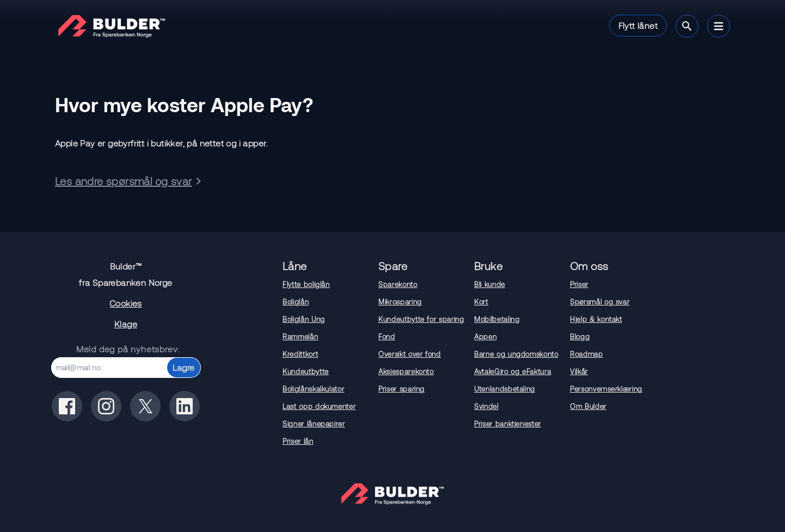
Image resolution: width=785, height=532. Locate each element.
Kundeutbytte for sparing (421, 319)
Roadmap (587, 354)
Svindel (486, 406)
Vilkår (579, 371)
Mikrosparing (400, 302)
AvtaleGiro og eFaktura (513, 371)
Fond (387, 337)
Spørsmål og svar (600, 302)
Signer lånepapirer (314, 424)
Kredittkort (300, 354)
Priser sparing (401, 389)
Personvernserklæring (606, 389)
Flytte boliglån (306, 284)
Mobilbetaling (497, 319)
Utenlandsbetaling (505, 389)
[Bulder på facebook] (67, 406)
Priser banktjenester (508, 424)
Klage (126, 324)
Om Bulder (588, 406)
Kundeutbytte (306, 371)
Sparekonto (398, 284)
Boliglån (296, 302)
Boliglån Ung (304, 319)
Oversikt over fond (410, 354)
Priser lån (298, 441)
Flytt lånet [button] (638, 25)
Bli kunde (490, 284)
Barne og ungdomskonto (516, 354)
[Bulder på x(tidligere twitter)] (145, 406)
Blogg (580, 337)
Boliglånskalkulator (313, 389)
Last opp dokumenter (319, 406)
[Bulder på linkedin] (185, 406)
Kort (481, 302)
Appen (485, 337)
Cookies (126, 303)
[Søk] (687, 26)
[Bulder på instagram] (106, 406)
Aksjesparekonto (406, 371)
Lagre (184, 367)
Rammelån (300, 337)
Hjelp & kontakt (596, 319)
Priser (579, 284)
